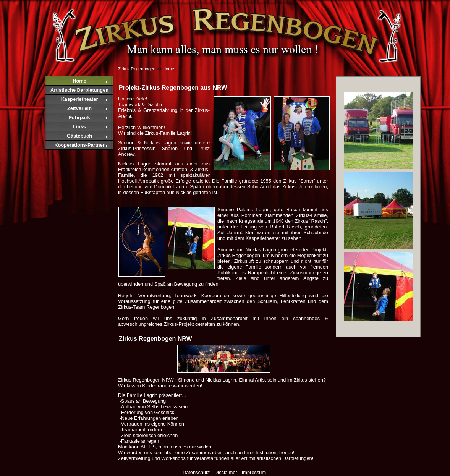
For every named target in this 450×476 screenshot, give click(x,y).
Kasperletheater (80, 99)
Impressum (254, 472)
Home (79, 81)
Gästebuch (79, 136)
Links (79, 127)
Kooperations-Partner (79, 145)
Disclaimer (226, 472)
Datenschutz (196, 472)
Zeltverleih (79, 108)
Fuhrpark (79, 117)
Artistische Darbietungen (79, 90)
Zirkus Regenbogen (137, 69)
